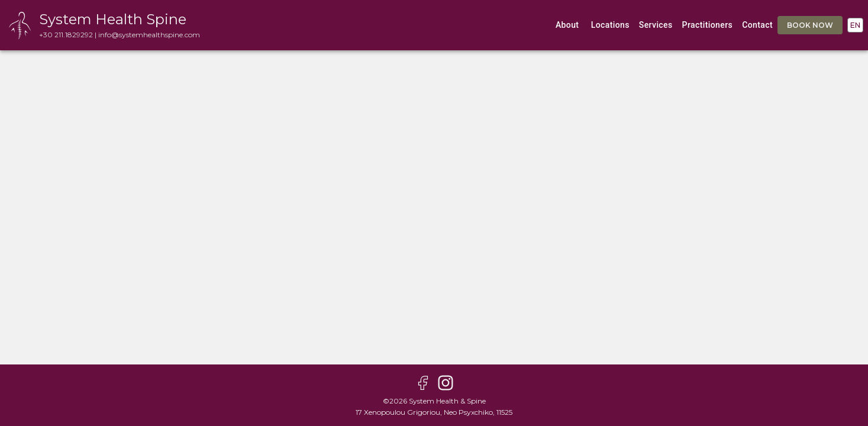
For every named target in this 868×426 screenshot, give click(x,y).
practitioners (708, 25)
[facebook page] (423, 384)
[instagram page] (446, 384)
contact (757, 25)
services (656, 25)
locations (610, 25)
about (567, 25)
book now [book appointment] (810, 25)
